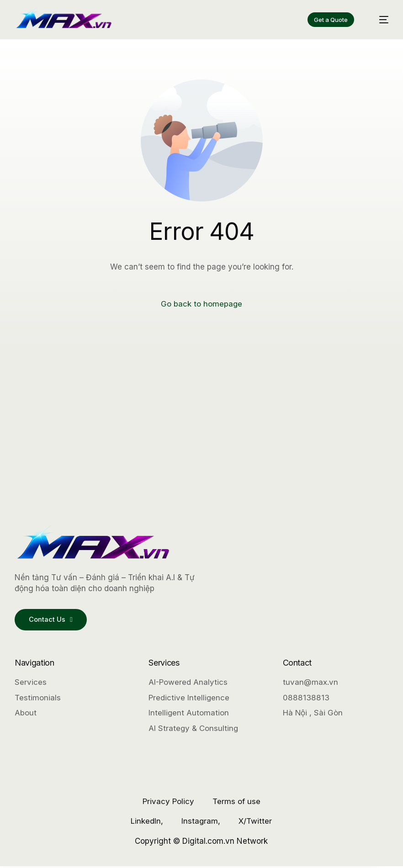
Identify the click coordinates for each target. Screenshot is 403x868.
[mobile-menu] (379, 19)
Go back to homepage (202, 304)
